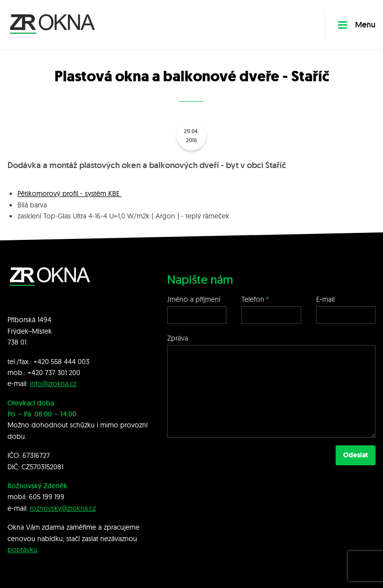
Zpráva (178, 338)
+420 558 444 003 (61, 362)
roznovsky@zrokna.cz (63, 508)
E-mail (325, 299)
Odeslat (356, 455)
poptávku (22, 550)
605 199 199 (47, 497)
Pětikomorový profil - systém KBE (70, 194)
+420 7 (38, 373)
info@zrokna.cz (53, 384)
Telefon (253, 299)
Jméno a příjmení (194, 299)
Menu (357, 25)
